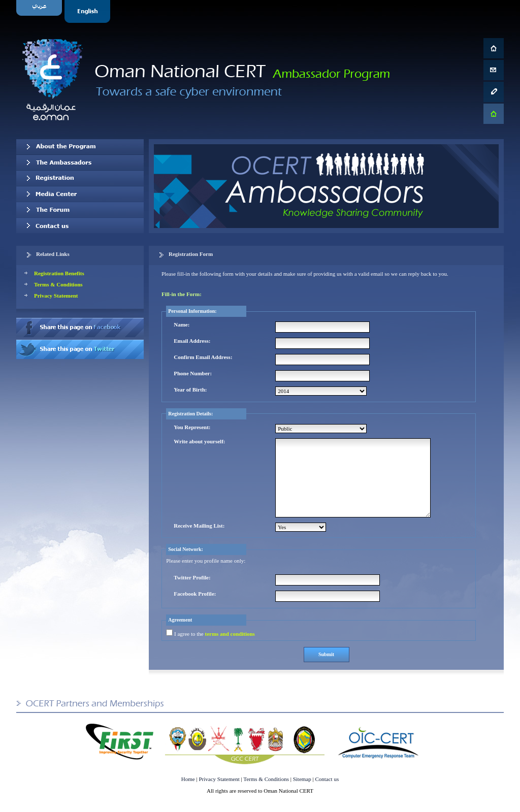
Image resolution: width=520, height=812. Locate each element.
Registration (80, 178)
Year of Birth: (190, 389)
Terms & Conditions (58, 284)
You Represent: (192, 427)
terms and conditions (230, 634)
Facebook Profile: (195, 594)
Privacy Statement (56, 296)
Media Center (80, 194)
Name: (182, 324)
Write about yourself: (199, 441)
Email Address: (192, 341)
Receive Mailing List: (199, 526)
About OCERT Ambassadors (80, 147)
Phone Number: (193, 373)
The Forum (80, 210)
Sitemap (302, 779)
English (89, 11)
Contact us (80, 225)
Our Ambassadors (80, 163)
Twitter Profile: (192, 577)
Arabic (40, 11)
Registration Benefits (59, 273)
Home (188, 779)
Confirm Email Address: (203, 357)
